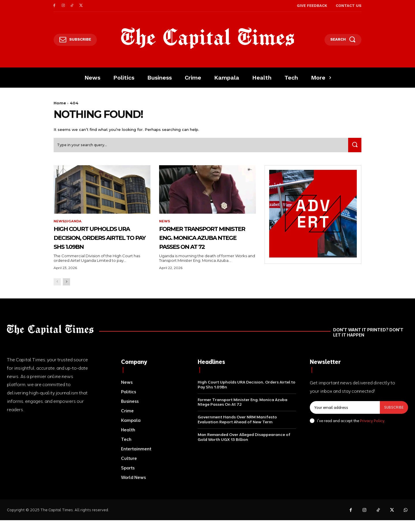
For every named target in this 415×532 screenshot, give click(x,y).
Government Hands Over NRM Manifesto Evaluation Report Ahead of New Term (237, 431)
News (165, 223)
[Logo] (208, 38)
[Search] (354, 147)
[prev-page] (57, 293)
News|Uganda (68, 223)
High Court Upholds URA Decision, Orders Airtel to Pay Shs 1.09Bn (99, 244)
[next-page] (66, 293)
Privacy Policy (372, 432)
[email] (345, 419)
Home (60, 103)
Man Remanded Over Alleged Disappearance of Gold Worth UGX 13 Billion (244, 449)
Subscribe (394, 419)
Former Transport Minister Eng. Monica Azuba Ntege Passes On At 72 (203, 244)
